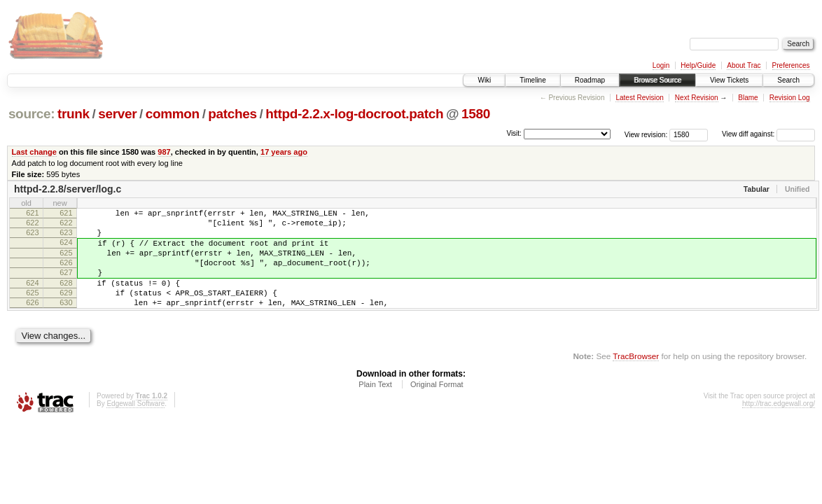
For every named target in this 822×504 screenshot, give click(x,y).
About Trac (744, 65)
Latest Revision (639, 98)
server (117, 114)
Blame (748, 98)
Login (661, 65)
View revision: (646, 134)
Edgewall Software (135, 427)
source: (32, 114)
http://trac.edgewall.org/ (779, 427)
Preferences (791, 65)
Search (788, 80)
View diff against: (768, 134)
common (173, 114)
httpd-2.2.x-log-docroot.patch (354, 114)
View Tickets (729, 80)
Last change (34, 152)
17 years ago (284, 152)
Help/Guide (698, 65)
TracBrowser (636, 379)
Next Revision (697, 98)
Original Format (437, 407)
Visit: (514, 133)
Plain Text (375, 407)
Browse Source (657, 80)
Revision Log (790, 98)
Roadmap (590, 80)
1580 (476, 114)
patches (232, 114)
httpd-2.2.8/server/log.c (68, 189)
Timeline (532, 80)
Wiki (484, 80)
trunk (74, 114)
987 (164, 152)
